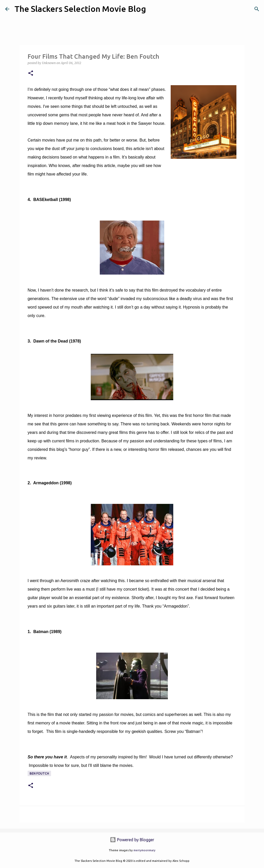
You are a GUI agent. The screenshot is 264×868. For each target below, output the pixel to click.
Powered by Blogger (132, 840)
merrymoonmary (145, 850)
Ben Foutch (39, 773)
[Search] (153, 9)
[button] (31, 73)
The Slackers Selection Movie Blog (80, 9)
